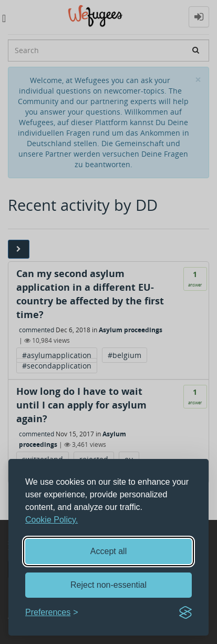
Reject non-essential (109, 585)
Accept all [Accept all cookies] (109, 551)
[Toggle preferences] (52, 613)
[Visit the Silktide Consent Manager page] (185, 612)
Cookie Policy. (51, 520)
